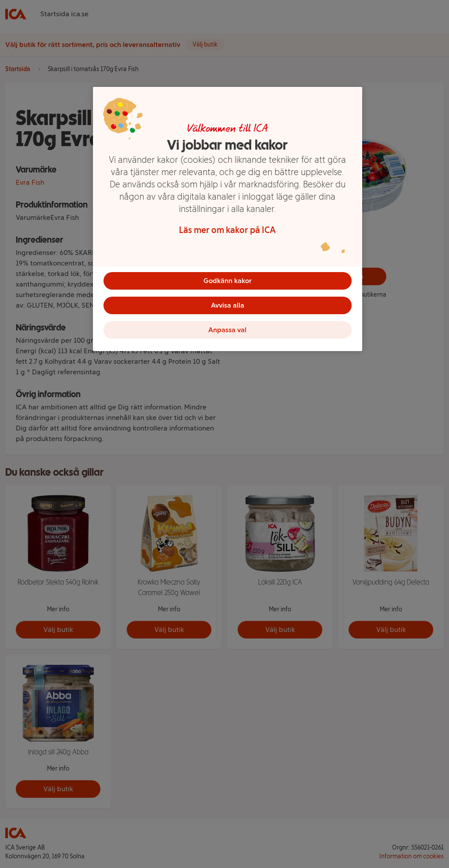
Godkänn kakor (228, 281)
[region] (228, 219)
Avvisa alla (228, 305)
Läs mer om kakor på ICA (227, 230)
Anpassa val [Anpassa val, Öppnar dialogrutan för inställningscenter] (227, 330)
